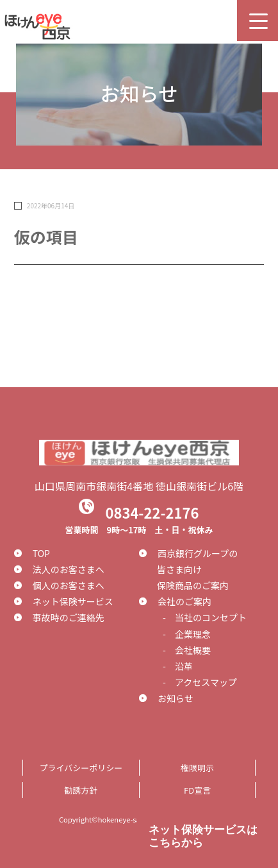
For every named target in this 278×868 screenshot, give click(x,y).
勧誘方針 (81, 790)
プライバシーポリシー (81, 768)
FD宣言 (197, 790)
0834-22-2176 (152, 511)
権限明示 (197, 768)
